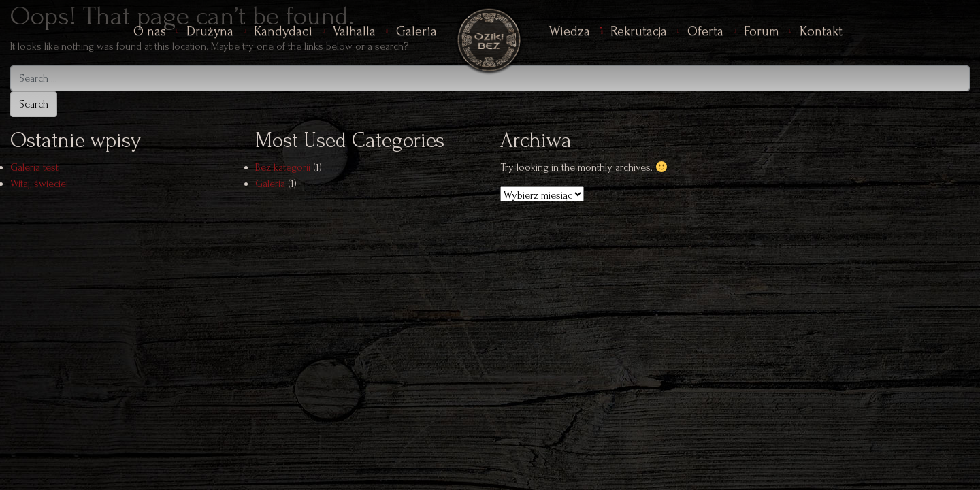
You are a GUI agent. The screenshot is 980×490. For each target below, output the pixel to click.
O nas (150, 31)
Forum (762, 31)
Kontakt (821, 31)
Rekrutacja (639, 31)
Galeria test (34, 167)
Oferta (705, 31)
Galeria (416, 31)
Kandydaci (283, 31)
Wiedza (570, 31)
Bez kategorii (283, 167)
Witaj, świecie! (39, 184)
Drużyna (210, 31)
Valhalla (354, 31)
